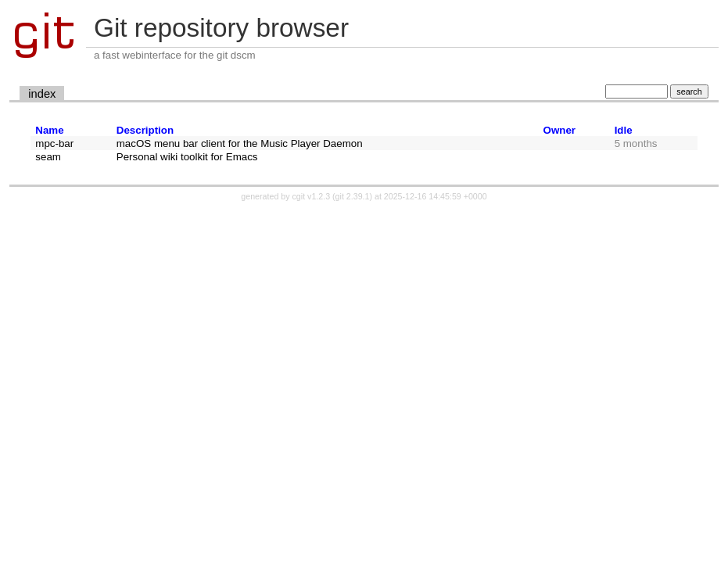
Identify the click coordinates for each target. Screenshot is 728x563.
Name (49, 130)
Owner (559, 130)
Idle (624, 130)
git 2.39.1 (353, 196)
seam (48, 157)
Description (145, 130)
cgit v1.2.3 (312, 196)
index (42, 94)
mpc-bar (54, 143)
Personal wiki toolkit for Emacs (187, 157)
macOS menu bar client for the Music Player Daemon (240, 143)
